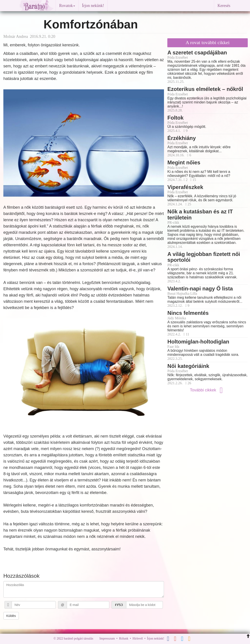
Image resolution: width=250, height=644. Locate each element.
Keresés (224, 6)
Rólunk (124, 639)
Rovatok (67, 6)
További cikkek (208, 390)
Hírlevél (138, 639)
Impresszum (107, 639)
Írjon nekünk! (93, 6)
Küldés (11, 616)
